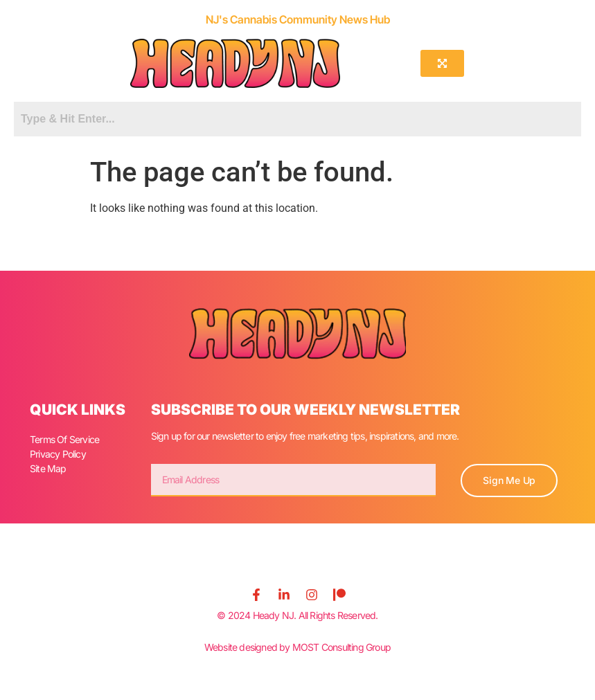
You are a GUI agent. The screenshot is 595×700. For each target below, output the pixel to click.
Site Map (48, 468)
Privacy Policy (58, 454)
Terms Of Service (64, 439)
